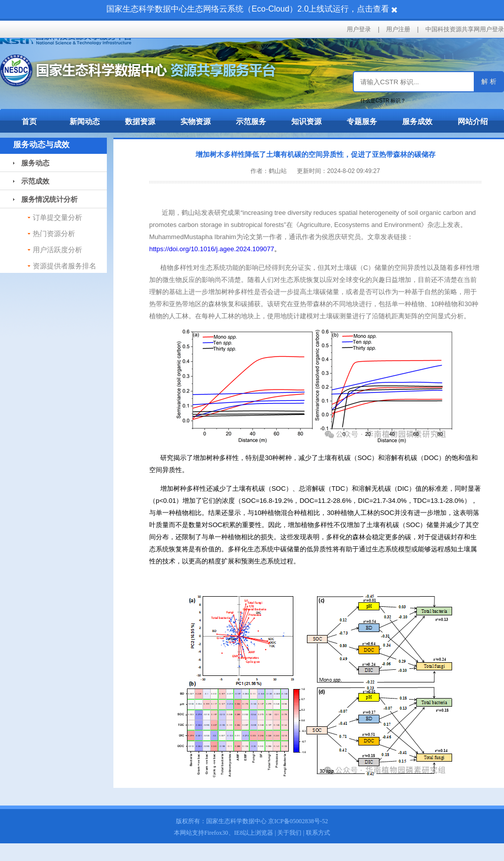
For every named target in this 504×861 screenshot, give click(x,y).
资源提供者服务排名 (65, 266)
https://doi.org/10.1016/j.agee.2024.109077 (212, 249)
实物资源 (196, 121)
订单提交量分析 (57, 217)
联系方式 (318, 833)
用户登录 (359, 29)
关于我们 (289, 833)
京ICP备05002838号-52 (298, 821)
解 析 (489, 81)
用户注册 (398, 29)
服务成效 (417, 121)
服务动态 (31, 163)
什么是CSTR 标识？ (383, 101)
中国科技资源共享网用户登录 (465, 29)
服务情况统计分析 (45, 199)
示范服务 (251, 121)
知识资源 (306, 121)
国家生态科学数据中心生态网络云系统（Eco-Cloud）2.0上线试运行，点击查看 (248, 9)
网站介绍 (473, 121)
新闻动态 (85, 121)
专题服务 (362, 121)
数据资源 (140, 121)
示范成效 (31, 181)
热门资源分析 (54, 234)
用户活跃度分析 (57, 250)
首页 (29, 121)
